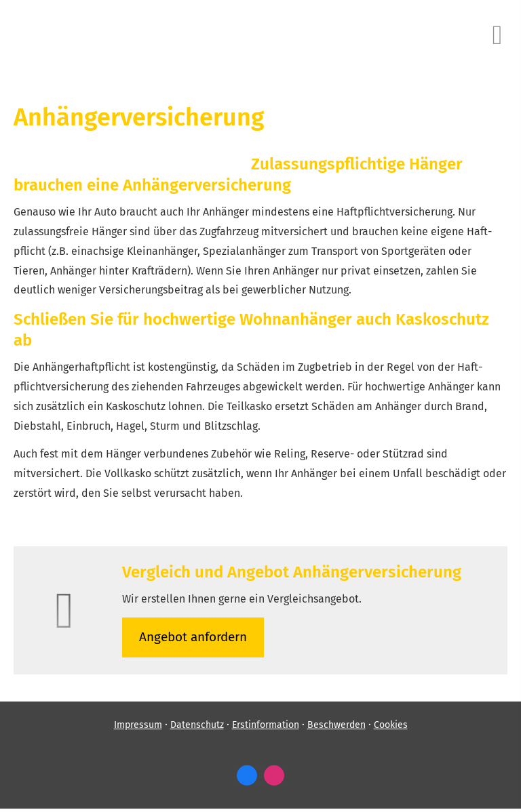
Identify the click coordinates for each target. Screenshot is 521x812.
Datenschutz (197, 725)
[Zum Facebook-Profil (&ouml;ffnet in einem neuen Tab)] (247, 775)
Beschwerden (336, 725)
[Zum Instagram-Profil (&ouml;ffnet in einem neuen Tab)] (274, 775)
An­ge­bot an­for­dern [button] (193, 637)
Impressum (138, 725)
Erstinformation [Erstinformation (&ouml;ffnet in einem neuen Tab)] (266, 725)
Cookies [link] (391, 725)
